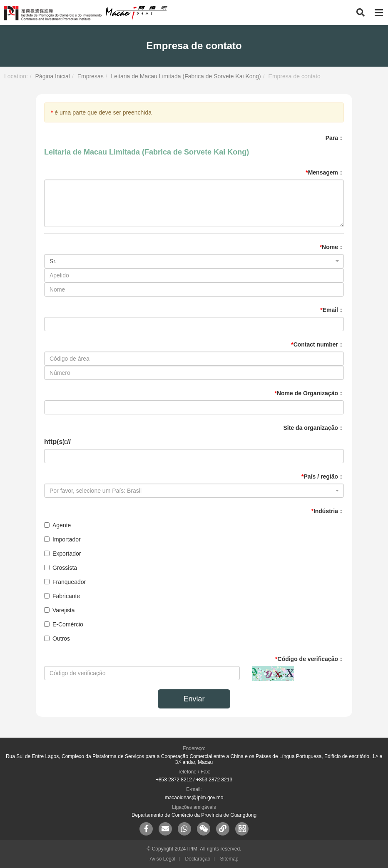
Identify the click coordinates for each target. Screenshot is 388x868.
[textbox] (192, 491)
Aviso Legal (162, 859)
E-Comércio (64, 624)
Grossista (61, 568)
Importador (62, 539)
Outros (57, 639)
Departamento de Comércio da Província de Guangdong (194, 815)
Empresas (91, 76)
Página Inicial (53, 76)
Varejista (59, 610)
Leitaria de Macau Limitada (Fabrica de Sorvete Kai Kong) (186, 76)
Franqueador (65, 582)
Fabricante (62, 596)
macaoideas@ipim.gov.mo (194, 798)
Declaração (198, 859)
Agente (57, 525)
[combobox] (194, 261)
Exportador (62, 554)
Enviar (194, 699)
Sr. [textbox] (53, 261)
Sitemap (229, 859)
